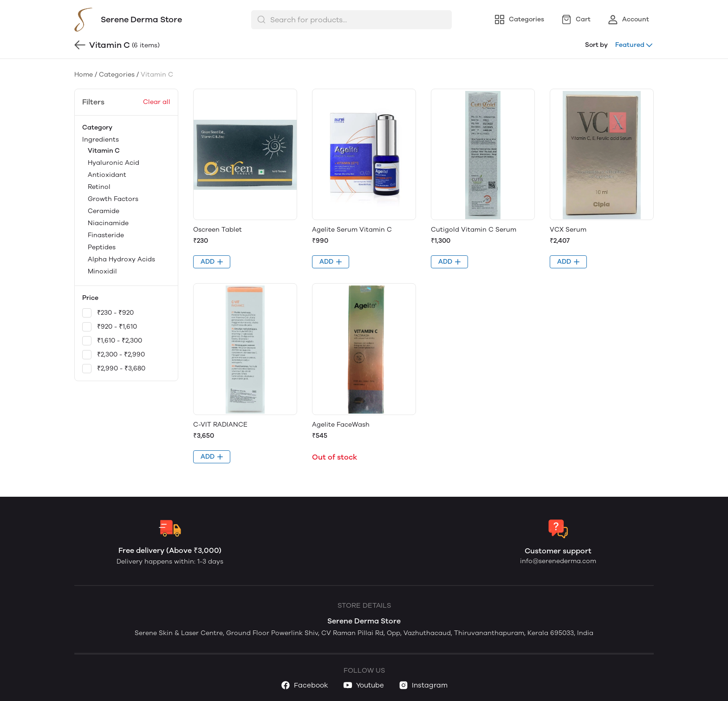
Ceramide (104, 211)
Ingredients (126, 206)
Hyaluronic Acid (114, 163)
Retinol (99, 187)
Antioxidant (107, 175)
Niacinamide (108, 223)
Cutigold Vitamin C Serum (474, 230)
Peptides (102, 247)
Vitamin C (104, 151)
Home (84, 75)
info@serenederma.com (558, 561)
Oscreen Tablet (218, 230)
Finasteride (106, 235)
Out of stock (335, 457)
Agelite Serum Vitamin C (352, 230)
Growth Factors (113, 199)
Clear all (157, 102)
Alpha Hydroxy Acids (121, 259)
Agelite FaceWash (341, 425)
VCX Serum (568, 230)
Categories (117, 75)
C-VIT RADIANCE (220, 425)
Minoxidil (102, 271)
